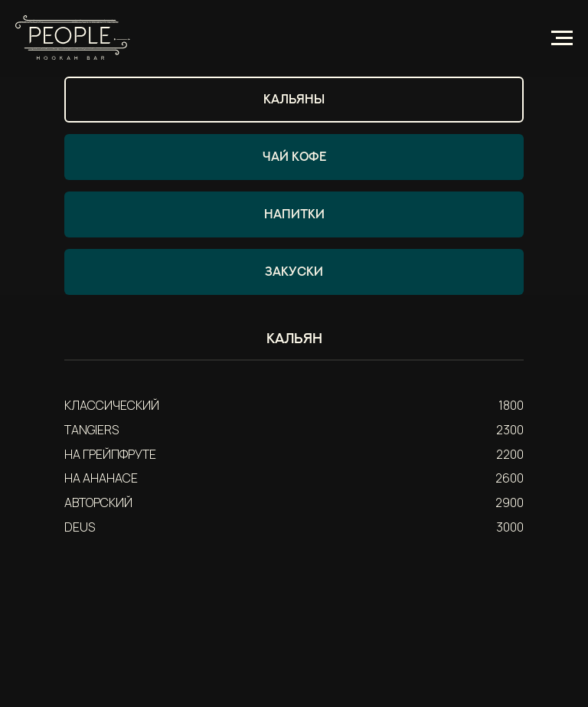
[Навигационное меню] (562, 38)
